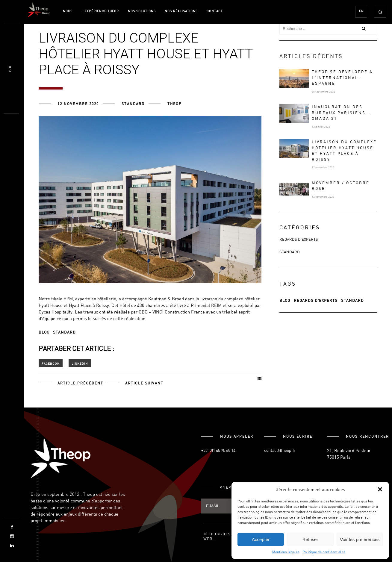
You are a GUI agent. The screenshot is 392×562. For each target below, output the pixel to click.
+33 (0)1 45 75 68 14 (218, 450)
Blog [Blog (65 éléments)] (285, 300)
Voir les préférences (360, 539)
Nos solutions (142, 11)
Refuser (310, 539)
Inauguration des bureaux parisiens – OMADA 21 (341, 112)
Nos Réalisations (181, 11)
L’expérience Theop (100, 11)
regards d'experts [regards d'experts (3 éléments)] (316, 300)
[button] (380, 489)
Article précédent (80, 383)
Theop (175, 104)
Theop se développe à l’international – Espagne (342, 77)
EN (361, 11)
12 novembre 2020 (78, 104)
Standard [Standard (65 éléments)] (352, 300)
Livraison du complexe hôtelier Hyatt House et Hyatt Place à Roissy (344, 150)
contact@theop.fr (280, 450)
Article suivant (144, 383)
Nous (68, 11)
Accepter (261, 539)
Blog (44, 332)
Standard (133, 104)
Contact (215, 11)
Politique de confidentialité (324, 552)
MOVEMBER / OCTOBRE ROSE (341, 186)
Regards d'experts (299, 239)
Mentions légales (286, 552)
